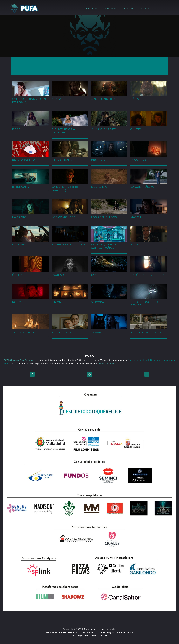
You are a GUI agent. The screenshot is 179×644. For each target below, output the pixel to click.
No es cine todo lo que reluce (94, 632)
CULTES (136, 129)
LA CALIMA (99, 187)
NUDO (135, 244)
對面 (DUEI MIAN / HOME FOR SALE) (30, 100)
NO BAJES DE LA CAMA (68, 244)
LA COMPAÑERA (142, 187)
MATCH (136, 217)
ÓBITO (17, 275)
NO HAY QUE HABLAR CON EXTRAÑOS (107, 246)
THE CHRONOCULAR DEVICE (145, 304)
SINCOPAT (98, 302)
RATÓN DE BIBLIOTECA (147, 275)
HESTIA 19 (98, 160)
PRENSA (130, 9)
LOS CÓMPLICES (63, 217)
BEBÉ (16, 129)
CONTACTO (148, 8)
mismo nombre (106, 363)
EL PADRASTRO (24, 160)
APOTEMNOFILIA (103, 99)
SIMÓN (56, 302)
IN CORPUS (138, 160)
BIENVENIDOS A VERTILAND (63, 131)
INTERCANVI (21, 187)
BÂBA (134, 99)
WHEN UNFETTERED (146, 332)
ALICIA (56, 99)
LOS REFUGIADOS (104, 217)
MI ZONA (19, 244)
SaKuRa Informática (122, 632)
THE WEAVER (61, 332)
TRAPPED (98, 332)
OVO (94, 275)
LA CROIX (19, 217)
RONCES (18, 302)
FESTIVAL (112, 9)
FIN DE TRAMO (62, 160)
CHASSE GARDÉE (103, 129)
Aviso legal (77, 635)
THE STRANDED (24, 332)
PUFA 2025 (93, 9)
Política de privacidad (96, 635)
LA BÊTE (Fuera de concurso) (65, 188)
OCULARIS (59, 275)
